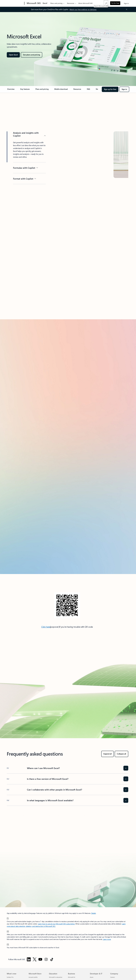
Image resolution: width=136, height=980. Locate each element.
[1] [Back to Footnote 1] (8, 918)
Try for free (115, 3)
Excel (45, 3)
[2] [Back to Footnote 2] (8, 931)
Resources (71, 3)
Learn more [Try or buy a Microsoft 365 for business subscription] (107, 939)
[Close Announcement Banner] (126, 9)
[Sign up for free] (110, 89)
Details (94, 913)
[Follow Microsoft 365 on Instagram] (46, 959)
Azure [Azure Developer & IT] (92, 977)
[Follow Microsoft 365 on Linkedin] (29, 959)
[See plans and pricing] (32, 55)
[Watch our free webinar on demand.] (83, 10)
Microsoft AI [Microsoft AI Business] (72, 977)
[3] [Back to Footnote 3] (8, 944)
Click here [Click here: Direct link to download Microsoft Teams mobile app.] (46, 627)
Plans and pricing (56, 3)
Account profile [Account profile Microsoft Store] (33, 977)
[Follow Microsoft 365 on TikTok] (52, 959)
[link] (11, 90)
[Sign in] (124, 89)
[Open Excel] (13, 55)
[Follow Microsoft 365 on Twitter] (35, 959)
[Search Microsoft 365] (106, 3)
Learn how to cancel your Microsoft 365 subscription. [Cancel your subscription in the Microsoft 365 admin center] (56, 924)
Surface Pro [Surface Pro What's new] (10, 977)
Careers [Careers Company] (113, 977)
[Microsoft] (15, 3)
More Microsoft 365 (85, 3)
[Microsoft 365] (33, 3)
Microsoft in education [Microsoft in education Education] (56, 977)
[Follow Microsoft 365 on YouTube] (40, 959)
